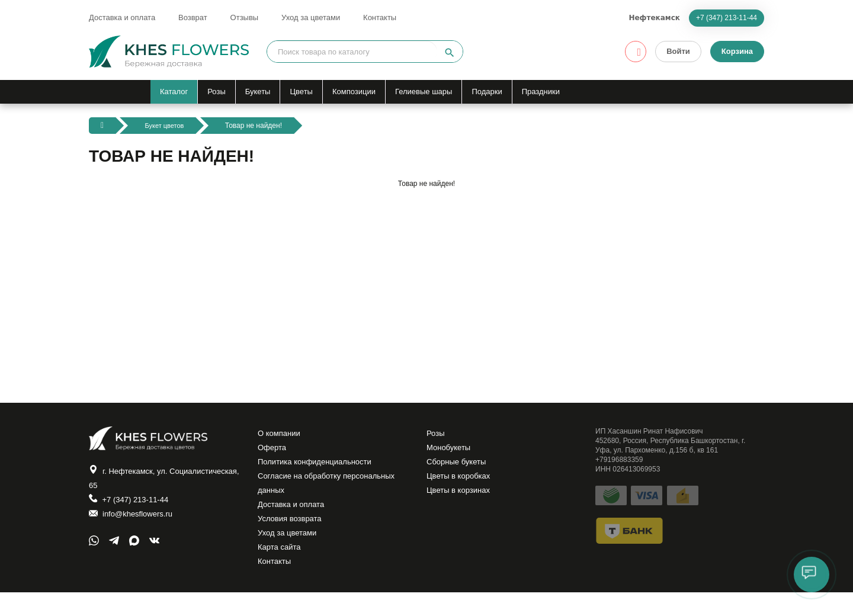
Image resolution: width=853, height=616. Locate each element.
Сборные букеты (458, 468)
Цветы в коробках (461, 485)
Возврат (193, 17)
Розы (217, 92)
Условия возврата (292, 534)
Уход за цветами (311, 17)
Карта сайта (281, 567)
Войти (678, 51)
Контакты (380, 17)
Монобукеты (450, 451)
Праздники (541, 92)
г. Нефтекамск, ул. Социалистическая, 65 (139, 480)
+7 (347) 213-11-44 (727, 18)
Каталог (174, 92)
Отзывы (245, 17)
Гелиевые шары (424, 92)
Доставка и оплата (122, 17)
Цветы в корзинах (461, 501)
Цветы (301, 92)
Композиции (354, 92)
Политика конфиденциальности (319, 468)
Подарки (487, 92)
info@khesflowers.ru (134, 522)
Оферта (273, 451)
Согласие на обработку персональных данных (331, 493)
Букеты (258, 92)
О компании (280, 435)
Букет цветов (166, 126)
